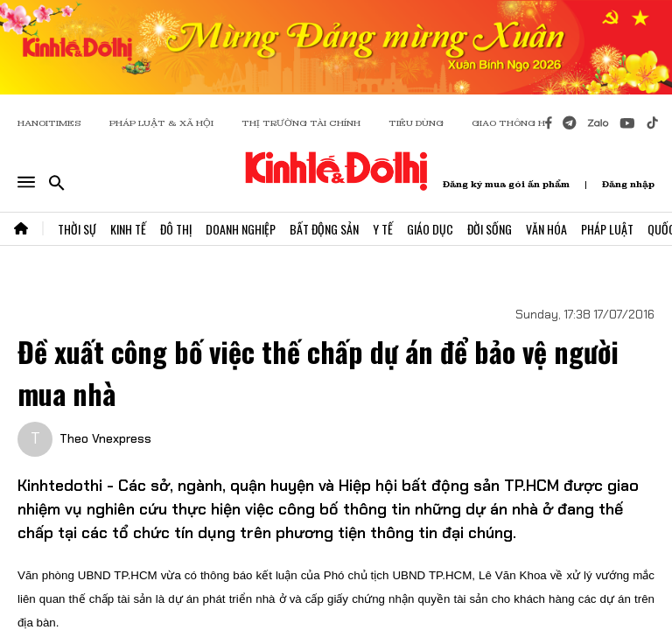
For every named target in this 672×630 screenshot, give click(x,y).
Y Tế (383, 229)
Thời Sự (77, 229)
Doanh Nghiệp (241, 229)
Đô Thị (176, 229)
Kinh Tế (128, 229)
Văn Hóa (546, 229)
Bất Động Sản (324, 229)
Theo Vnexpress (105, 438)
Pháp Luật (607, 229)
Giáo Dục (430, 229)
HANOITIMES (49, 123)
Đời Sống (490, 229)
